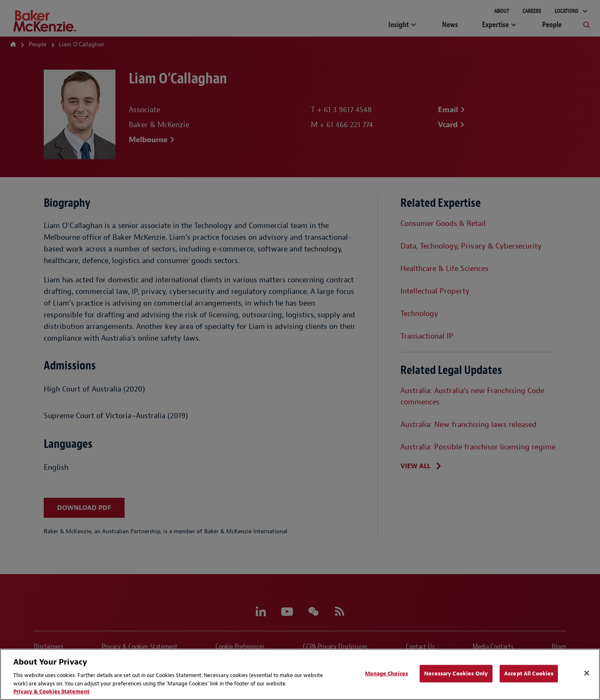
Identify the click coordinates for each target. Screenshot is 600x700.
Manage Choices (386, 674)
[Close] (587, 673)
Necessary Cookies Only (456, 674)
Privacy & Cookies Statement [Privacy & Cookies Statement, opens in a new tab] (51, 691)
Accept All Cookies (529, 674)
